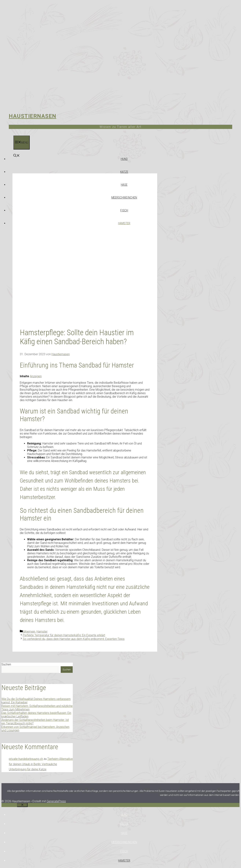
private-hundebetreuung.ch (26, 759)
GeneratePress (56, 801)
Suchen (6, 664)
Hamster (124, 223)
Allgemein (29, 632)
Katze (124, 172)
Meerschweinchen (124, 197)
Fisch (124, 210)
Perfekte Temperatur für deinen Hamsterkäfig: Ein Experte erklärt (64, 635)
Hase (124, 185)
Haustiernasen (33, 116)
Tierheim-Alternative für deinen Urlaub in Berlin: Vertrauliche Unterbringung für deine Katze (41, 764)
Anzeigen (36, 376)
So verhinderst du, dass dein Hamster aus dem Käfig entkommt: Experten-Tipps (74, 639)
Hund (124, 159)
